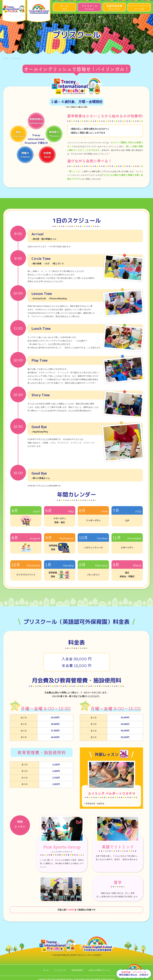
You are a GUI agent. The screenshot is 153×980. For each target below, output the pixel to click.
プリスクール (60, 970)
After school (114, 7)
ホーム (6, 59)
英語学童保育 (77, 970)
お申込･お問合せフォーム (99, 970)
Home (65, 7)
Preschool (89, 7)
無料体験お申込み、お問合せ (134, 973)
